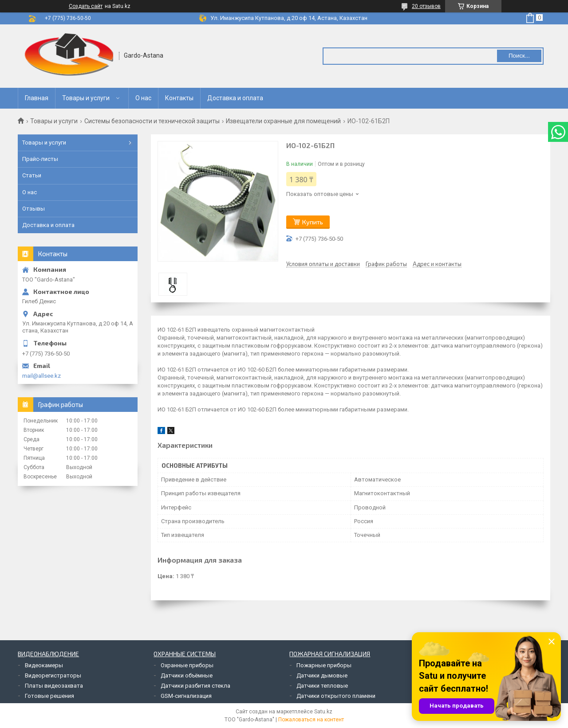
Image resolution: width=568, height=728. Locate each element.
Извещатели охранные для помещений (283, 121)
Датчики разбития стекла (195, 686)
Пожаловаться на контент (311, 720)
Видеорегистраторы (53, 675)
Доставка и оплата (235, 98)
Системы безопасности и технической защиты (152, 121)
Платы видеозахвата (54, 686)
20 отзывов (426, 6)
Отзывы (34, 209)
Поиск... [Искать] (519, 56)
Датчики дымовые (322, 675)
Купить (313, 222)
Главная (37, 98)
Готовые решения (49, 696)
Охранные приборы (187, 665)
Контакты (179, 98)
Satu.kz (323, 712)
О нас (143, 98)
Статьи (32, 175)
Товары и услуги (86, 98)
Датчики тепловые (322, 686)
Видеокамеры (44, 665)
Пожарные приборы (324, 665)
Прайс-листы (40, 159)
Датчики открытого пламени (336, 696)
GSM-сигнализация (186, 696)
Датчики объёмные (187, 675)
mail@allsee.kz (41, 376)
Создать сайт (86, 6)
